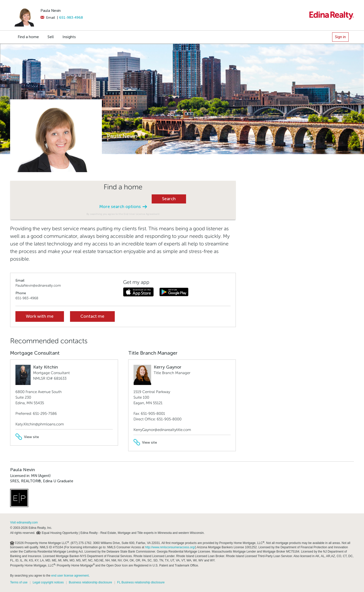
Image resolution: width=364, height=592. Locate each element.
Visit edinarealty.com (24, 522)
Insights (69, 37)
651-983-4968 (71, 18)
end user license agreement (70, 576)
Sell (51, 37)
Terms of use (19, 582)
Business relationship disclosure (90, 582)
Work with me (40, 316)
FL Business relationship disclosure (141, 582)
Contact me (92, 316)
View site (27, 437)
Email (48, 18)
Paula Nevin (51, 11)
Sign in (340, 37)
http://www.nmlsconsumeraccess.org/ (170, 547)
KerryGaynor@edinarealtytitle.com (162, 430)
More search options (123, 207)
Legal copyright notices (48, 582)
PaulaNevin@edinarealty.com (38, 286)
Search (169, 199)
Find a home (28, 37)
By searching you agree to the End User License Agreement (123, 214)
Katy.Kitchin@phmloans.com (40, 424)
